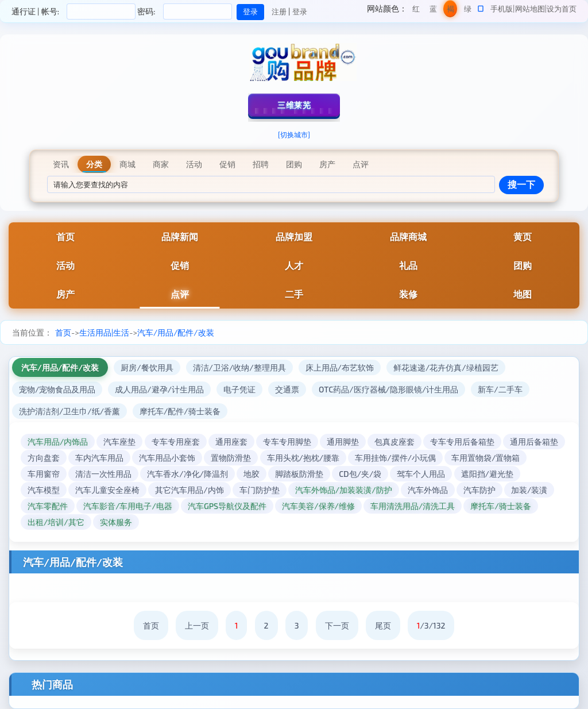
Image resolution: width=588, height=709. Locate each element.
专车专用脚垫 (287, 442)
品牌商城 (408, 236)
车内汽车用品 (99, 458)
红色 (416, 11)
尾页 (383, 625)
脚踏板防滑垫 (299, 474)
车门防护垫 (260, 490)
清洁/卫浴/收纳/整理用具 (239, 367)
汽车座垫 (119, 442)
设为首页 (562, 9)
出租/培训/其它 (56, 522)
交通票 (287, 389)
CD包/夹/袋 (360, 474)
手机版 (502, 9)
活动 (65, 265)
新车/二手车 (500, 389)
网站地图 (530, 9)
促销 (180, 265)
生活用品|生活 (104, 332)
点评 (180, 294)
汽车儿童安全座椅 (107, 490)
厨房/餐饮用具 (147, 367)
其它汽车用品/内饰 (189, 490)
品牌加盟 (294, 236)
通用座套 (231, 442)
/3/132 (431, 625)
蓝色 (433, 11)
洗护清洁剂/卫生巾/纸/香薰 (69, 411)
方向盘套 (44, 458)
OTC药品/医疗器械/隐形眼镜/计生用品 (388, 389)
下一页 (337, 625)
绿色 (468, 11)
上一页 (197, 625)
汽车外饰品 (428, 490)
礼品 (408, 265)
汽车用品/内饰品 (58, 442)
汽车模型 (44, 490)
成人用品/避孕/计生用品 (159, 389)
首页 (65, 236)
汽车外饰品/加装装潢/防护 (344, 490)
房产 (65, 294)
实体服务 (116, 522)
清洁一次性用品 (103, 474)
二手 (294, 294)
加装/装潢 (529, 490)
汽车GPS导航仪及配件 (227, 506)
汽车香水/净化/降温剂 (187, 474)
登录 (300, 11)
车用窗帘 (44, 474)
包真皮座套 (394, 442)
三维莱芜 (294, 105)
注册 (279, 11)
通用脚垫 (343, 442)
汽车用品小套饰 (167, 458)
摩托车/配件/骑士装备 (180, 411)
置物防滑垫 (231, 458)
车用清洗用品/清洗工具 (413, 506)
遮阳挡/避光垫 (487, 474)
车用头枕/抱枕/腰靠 (303, 458)
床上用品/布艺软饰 (340, 367)
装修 (408, 294)
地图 (523, 294)
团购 (523, 265)
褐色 (450, 11)
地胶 (252, 474)
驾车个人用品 (421, 474)
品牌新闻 (180, 236)
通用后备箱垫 (534, 442)
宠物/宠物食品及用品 (57, 389)
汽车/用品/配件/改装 (176, 332)
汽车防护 (479, 490)
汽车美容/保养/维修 (318, 506)
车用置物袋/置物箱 (486, 458)
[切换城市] (294, 134)
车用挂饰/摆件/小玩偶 (395, 458)
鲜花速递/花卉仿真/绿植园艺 (446, 367)
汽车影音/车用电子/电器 (128, 506)
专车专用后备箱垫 (462, 442)
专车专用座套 (176, 442)
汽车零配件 (48, 506)
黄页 (523, 236)
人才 (294, 265)
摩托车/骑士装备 (500, 506)
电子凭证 (239, 389)
